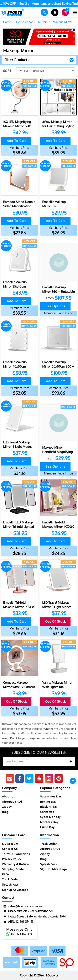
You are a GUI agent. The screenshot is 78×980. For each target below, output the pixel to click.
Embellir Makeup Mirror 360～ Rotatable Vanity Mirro (58, 292)
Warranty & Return (15, 864)
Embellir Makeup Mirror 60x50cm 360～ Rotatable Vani (58, 366)
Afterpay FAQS (12, 802)
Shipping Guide (13, 869)
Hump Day (47, 827)
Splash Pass (10, 885)
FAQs (6, 874)
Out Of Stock (56, 621)
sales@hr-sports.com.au (22, 906)
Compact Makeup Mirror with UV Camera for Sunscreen (19, 687)
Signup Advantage (15, 890)
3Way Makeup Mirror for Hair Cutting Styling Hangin (58, 126)
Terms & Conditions (16, 854)
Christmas (47, 812)
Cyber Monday (50, 817)
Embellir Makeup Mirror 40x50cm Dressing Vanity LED (17, 366)
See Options (55, 306)
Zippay (7, 807)
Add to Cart (16, 141)
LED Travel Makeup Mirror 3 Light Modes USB (18, 447)
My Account (10, 844)
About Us (9, 796)
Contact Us (10, 849)
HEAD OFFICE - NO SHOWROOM (28, 911)
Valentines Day (51, 796)
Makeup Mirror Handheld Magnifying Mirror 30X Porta (58, 452)
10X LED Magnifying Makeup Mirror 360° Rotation (17, 126)
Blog (5, 812)
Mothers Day (49, 822)
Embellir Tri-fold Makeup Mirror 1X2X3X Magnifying (58, 527)
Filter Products (17, 60)
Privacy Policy (12, 859)
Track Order (11, 879)
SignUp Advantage (53, 869)
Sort (7, 71)
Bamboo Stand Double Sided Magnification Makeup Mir (19, 206)
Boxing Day (48, 802)
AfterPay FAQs (50, 849)
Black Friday (49, 807)
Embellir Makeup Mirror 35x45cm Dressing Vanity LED (17, 286)
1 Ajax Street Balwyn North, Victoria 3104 (34, 917)
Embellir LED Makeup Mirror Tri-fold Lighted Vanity (19, 527)
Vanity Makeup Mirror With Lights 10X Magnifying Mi (57, 687)
